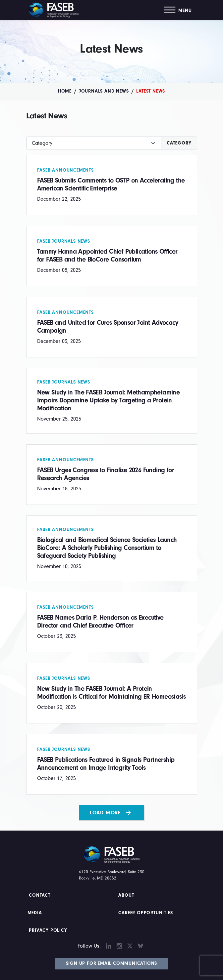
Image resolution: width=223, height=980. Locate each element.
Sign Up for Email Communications (112, 963)
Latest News (151, 91)
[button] (178, 10)
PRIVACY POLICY (48, 930)
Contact (40, 895)
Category (179, 143)
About (126, 895)
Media (35, 913)
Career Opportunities (145, 913)
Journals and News (104, 91)
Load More (105, 813)
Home (65, 91)
